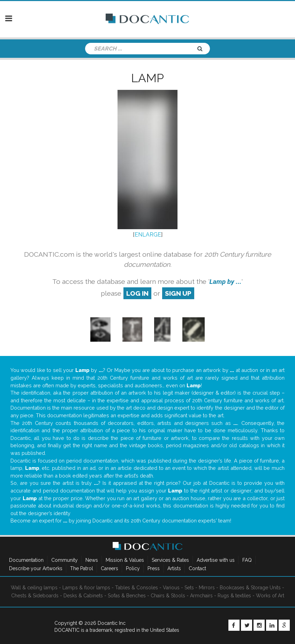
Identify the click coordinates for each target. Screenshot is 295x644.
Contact (197, 568)
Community (65, 560)
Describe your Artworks (36, 568)
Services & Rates (170, 560)
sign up (178, 293)
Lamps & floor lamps (86, 588)
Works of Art (270, 596)
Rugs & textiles (234, 596)
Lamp (147, 78)
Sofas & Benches (127, 596)
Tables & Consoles (137, 588)
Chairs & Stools (168, 596)
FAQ (247, 560)
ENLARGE (148, 235)
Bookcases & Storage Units (250, 588)
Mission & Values (125, 560)
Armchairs (201, 596)
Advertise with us (216, 560)
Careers (109, 568)
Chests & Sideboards (35, 596)
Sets (189, 588)
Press (154, 568)
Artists (174, 568)
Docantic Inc (112, 623)
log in (137, 293)
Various (171, 588)
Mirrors (207, 588)
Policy (133, 568)
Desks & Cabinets (83, 596)
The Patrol (82, 568)
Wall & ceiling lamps (34, 588)
